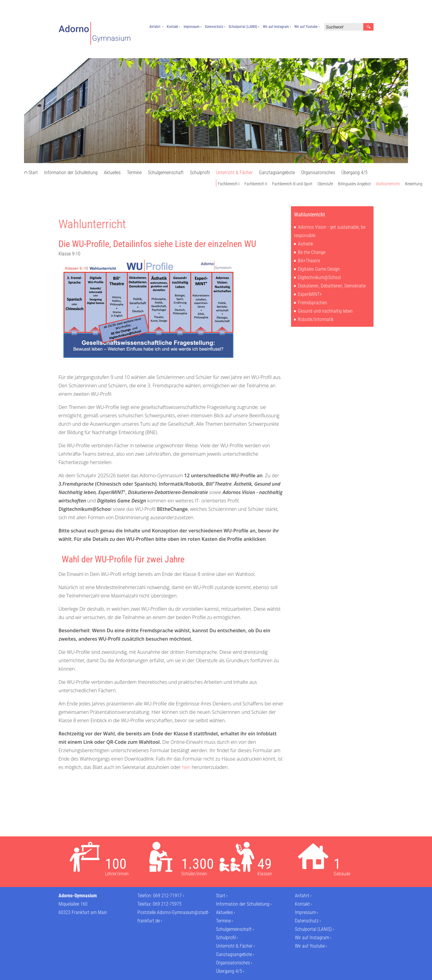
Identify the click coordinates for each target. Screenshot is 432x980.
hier (186, 767)
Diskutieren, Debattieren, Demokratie (332, 286)
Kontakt (172, 27)
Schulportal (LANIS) (243, 27)
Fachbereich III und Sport (292, 184)
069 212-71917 (167, 896)
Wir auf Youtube (306, 27)
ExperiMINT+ (310, 294)
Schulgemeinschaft (166, 173)
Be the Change (312, 252)
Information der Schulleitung (71, 173)
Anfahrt (155, 27)
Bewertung (414, 184)
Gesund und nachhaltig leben (325, 311)
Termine (134, 173)
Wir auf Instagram (276, 27)
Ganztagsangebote (277, 173)
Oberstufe (325, 184)
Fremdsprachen (313, 303)
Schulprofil (200, 173)
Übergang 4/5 (354, 173)
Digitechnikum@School (319, 277)
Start (33, 173)
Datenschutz (214, 27)
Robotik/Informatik (316, 319)
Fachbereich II (256, 184)
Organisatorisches (318, 173)
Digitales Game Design (319, 269)
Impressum (192, 27)
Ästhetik (306, 244)
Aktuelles (112, 173)
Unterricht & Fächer (234, 173)
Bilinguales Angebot (354, 184)
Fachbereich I (229, 184)
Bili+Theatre (309, 261)
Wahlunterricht (388, 184)
